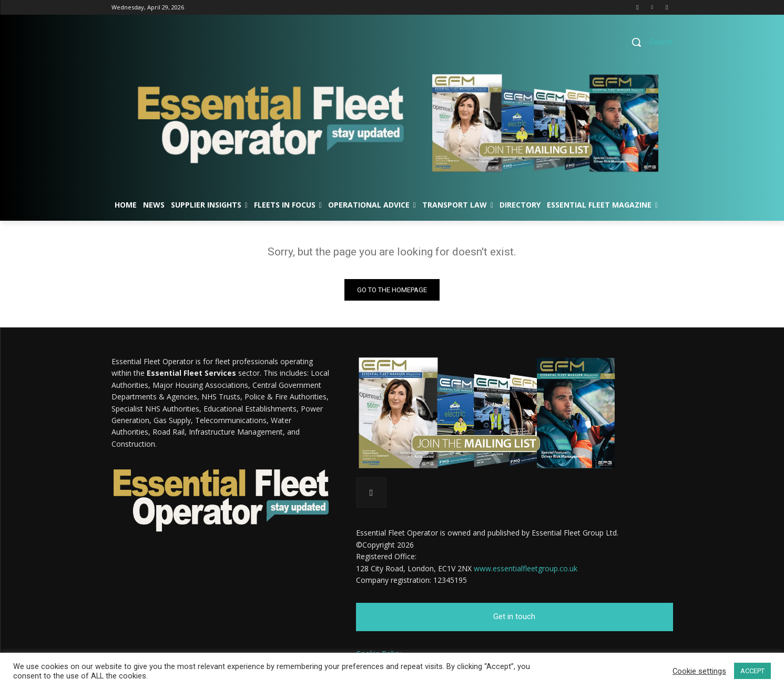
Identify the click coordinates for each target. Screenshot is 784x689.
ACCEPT (752, 671)
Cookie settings (699, 671)
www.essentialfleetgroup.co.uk (526, 568)
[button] (648, 42)
